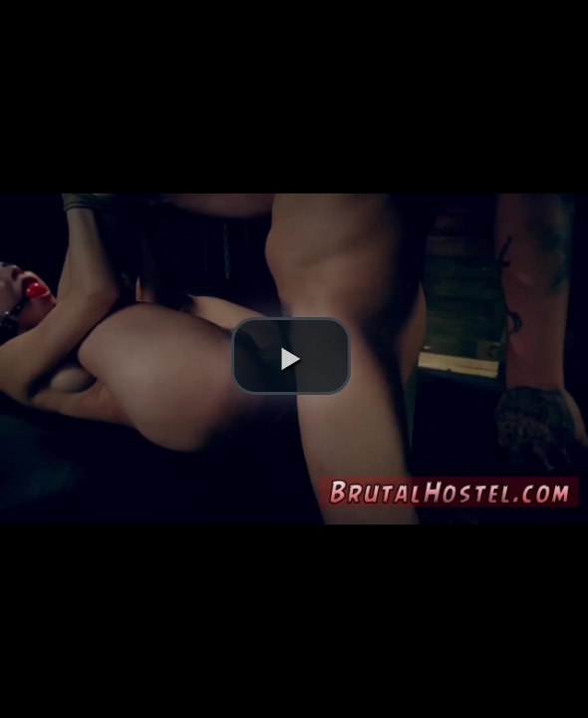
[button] (291, 356)
